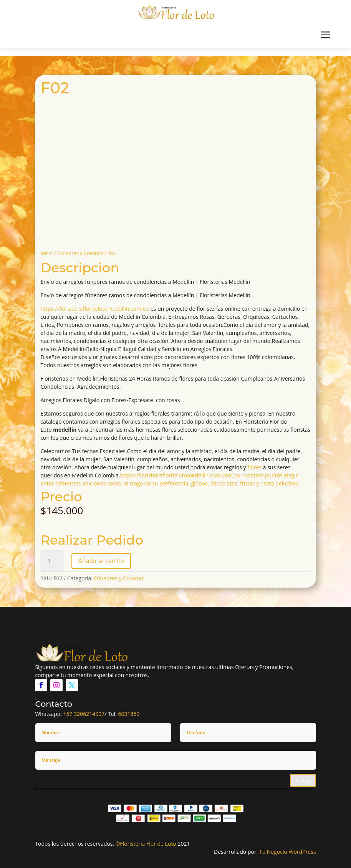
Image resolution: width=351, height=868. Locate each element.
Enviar (303, 780)
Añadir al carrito (101, 561)
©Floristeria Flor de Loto (146, 844)
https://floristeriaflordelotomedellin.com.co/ (95, 309)
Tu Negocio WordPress (288, 852)
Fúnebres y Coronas (80, 253)
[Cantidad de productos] (52, 561)
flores (254, 467)
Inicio (46, 253)
